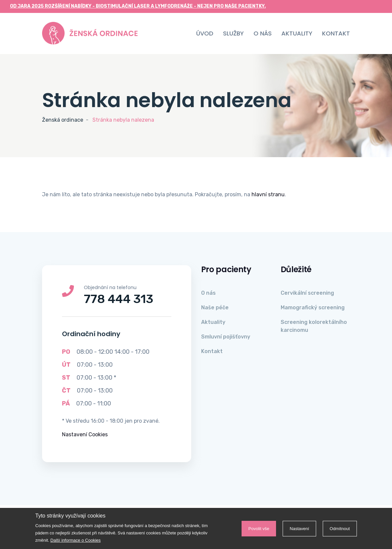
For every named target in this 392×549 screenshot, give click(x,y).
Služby (233, 33)
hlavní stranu (268, 194)
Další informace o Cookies (76, 540)
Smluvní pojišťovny (226, 337)
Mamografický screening (313, 307)
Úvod (205, 33)
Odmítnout (340, 529)
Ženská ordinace (63, 120)
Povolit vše (259, 529)
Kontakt (336, 33)
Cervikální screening (307, 293)
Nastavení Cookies (85, 434)
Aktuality (297, 33)
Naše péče (215, 307)
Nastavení (299, 529)
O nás (263, 33)
